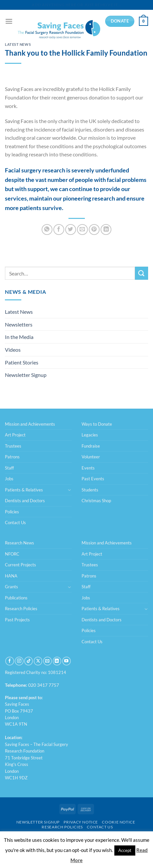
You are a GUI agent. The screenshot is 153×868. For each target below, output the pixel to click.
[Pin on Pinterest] (94, 230)
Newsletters (19, 324)
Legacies (90, 435)
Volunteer (91, 457)
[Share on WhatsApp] (47, 230)
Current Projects (20, 565)
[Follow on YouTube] (67, 661)
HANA (11, 576)
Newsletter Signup (26, 375)
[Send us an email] (48, 661)
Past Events (93, 479)
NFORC (12, 554)
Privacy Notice (81, 822)
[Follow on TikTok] (29, 661)
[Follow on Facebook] (10, 661)
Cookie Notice (118, 822)
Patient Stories (22, 362)
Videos (13, 350)
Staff (9, 468)
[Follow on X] (38, 661)
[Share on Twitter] (71, 230)
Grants (11, 587)
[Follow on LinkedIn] (57, 661)
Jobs (9, 479)
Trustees (13, 446)
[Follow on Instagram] (19, 661)
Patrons (12, 457)
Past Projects (17, 620)
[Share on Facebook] (59, 230)
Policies (12, 512)
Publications (16, 598)
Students (90, 490)
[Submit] (142, 273)
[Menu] (9, 21)
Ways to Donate (97, 424)
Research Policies (21, 609)
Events (88, 468)
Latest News (18, 44)
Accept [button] (125, 850)
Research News (19, 543)
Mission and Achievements (30, 424)
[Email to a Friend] (82, 230)
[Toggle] (69, 490)
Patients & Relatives (24, 490)
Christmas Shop (96, 501)
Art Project (15, 435)
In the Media (19, 337)
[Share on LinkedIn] (106, 230)
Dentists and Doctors (25, 501)
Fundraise (91, 446)
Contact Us (15, 523)
